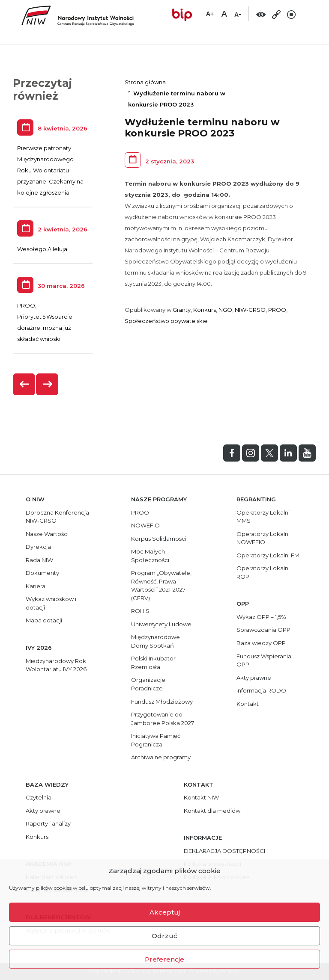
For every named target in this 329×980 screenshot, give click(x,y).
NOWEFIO (145, 525)
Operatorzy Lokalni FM (268, 555)
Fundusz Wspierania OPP (264, 660)
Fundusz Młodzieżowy (162, 702)
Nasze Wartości (47, 534)
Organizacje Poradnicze (148, 684)
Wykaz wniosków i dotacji (51, 603)
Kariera (36, 586)
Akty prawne (254, 678)
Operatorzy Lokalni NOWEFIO (263, 538)
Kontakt (248, 704)
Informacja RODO (261, 690)
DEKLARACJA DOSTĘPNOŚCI (224, 851)
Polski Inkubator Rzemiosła (153, 663)
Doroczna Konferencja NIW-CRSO (57, 517)
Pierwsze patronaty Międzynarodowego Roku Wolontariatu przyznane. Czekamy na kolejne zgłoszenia (50, 170)
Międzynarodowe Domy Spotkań (156, 641)
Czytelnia (39, 797)
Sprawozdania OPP (263, 630)
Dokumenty (42, 573)
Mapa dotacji (44, 620)
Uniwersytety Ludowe (161, 624)
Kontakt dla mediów (212, 811)
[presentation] (24, 384)
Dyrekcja (38, 547)
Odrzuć (164, 936)
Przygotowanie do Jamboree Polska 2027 (163, 719)
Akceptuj (165, 912)
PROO (277, 310)
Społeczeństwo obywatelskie (166, 321)
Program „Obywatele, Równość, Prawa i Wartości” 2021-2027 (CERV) (161, 585)
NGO (225, 310)
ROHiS (140, 611)
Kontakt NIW (201, 797)
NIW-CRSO (250, 310)
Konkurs (205, 310)
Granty (182, 310)
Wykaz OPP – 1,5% (261, 617)
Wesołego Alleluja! (43, 249)
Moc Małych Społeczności (150, 556)
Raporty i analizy (48, 823)
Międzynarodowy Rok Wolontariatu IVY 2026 (56, 665)
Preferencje (164, 959)
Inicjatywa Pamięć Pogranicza (156, 740)
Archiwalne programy (161, 757)
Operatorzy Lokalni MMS (263, 517)
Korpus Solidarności (159, 539)
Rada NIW (39, 560)
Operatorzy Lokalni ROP (263, 572)
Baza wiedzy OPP (261, 643)
